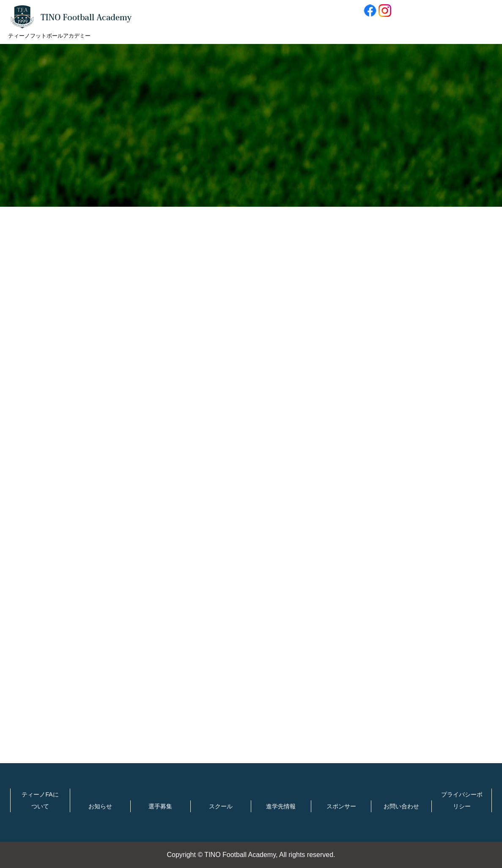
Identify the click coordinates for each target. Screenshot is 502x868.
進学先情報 (281, 806)
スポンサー (341, 806)
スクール (221, 806)
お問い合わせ (401, 806)
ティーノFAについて (40, 800)
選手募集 (160, 806)
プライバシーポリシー (462, 800)
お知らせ (100, 806)
